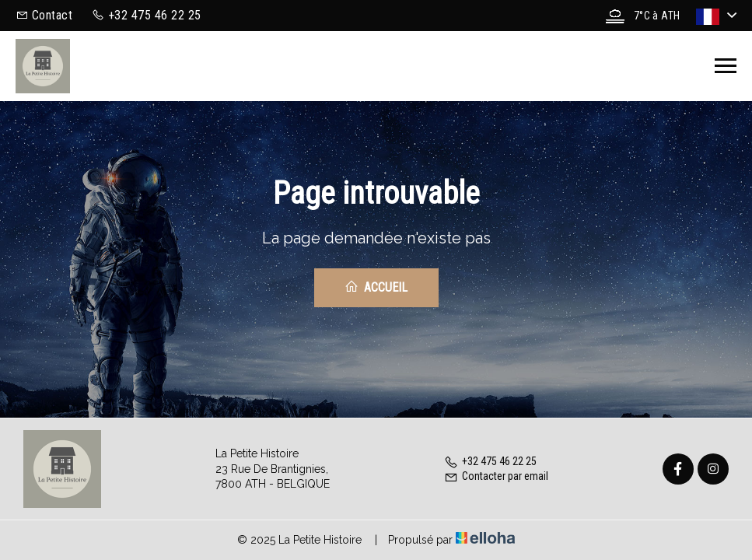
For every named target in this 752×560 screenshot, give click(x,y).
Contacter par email (496, 476)
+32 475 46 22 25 (490, 461)
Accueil (376, 287)
